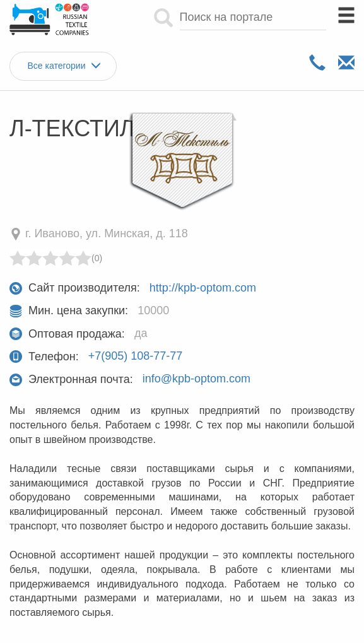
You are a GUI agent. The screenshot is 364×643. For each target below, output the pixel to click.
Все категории (63, 66)
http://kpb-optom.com (203, 288)
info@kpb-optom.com (197, 379)
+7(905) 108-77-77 (136, 357)
